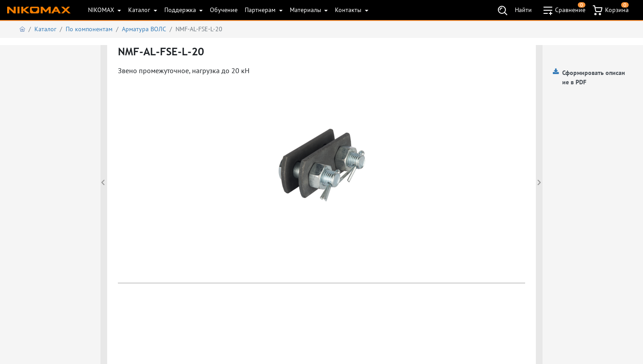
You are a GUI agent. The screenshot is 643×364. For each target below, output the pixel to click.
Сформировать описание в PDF (594, 77)
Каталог (140, 10)
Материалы (306, 10)
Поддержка (181, 10)
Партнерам (261, 10)
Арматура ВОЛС (144, 29)
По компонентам (89, 29)
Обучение (224, 10)
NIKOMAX (102, 10)
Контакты (349, 10)
